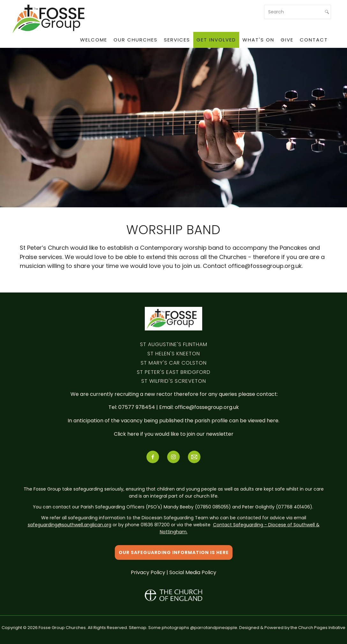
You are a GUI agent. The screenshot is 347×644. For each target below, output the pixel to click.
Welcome (94, 40)
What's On (258, 40)
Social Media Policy (193, 572)
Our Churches (136, 40)
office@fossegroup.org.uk (207, 407)
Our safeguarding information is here (174, 552)
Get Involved (216, 40)
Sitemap (138, 628)
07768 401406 (294, 507)
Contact (314, 40)
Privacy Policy (148, 572)
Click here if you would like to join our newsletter (174, 434)
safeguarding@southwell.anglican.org (70, 525)
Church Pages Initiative (322, 628)
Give (287, 40)
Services (177, 40)
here (273, 421)
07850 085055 (213, 507)
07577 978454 (137, 407)
